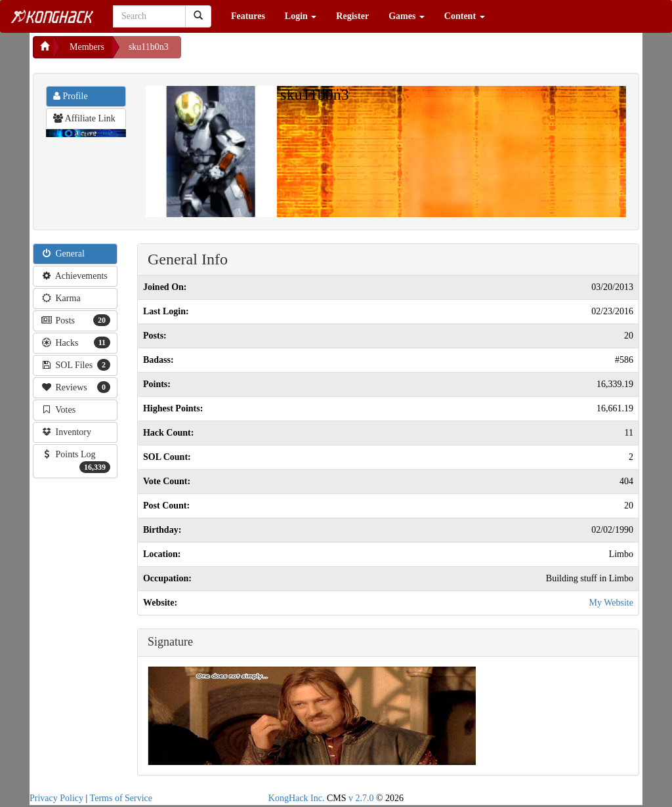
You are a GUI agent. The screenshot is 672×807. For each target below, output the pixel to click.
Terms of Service (121, 798)
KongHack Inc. (297, 798)
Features (248, 16)
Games (407, 16)
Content (465, 16)
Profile (71, 96)
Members (87, 47)
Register (352, 16)
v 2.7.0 (361, 798)
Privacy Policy (56, 798)
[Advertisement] (286, 52)
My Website (611, 603)
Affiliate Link (84, 118)
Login (301, 16)
